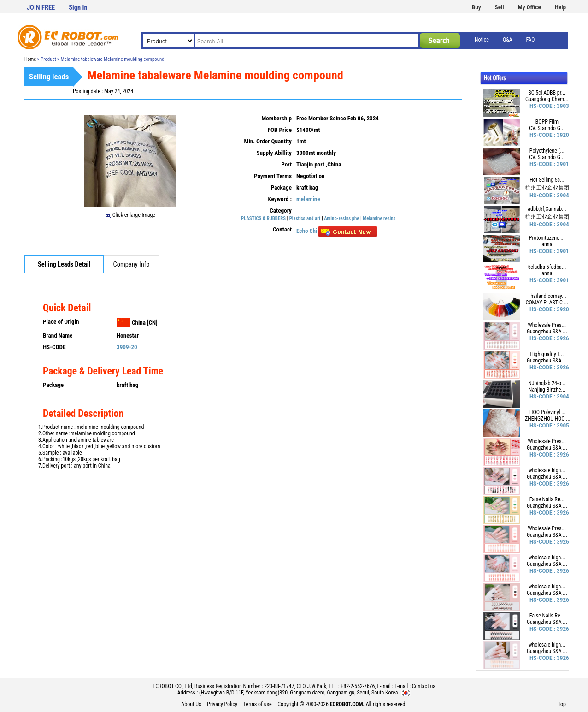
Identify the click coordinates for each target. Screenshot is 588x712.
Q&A (508, 40)
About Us (191, 704)
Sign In (78, 8)
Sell (500, 7)
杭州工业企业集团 (547, 188)
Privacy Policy (222, 704)
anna (547, 244)
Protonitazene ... (547, 238)
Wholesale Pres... (547, 325)
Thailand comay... (547, 296)
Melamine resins (379, 218)
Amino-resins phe (341, 218)
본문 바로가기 (0, 0)
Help (560, 7)
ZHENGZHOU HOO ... (548, 419)
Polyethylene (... (547, 151)
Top (562, 704)
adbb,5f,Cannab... (547, 209)
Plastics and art (305, 218)
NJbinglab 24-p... (547, 383)
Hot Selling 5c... (547, 180)
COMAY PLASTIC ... (547, 303)
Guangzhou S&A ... (547, 332)
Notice (482, 40)
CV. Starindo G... (547, 128)
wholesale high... (547, 470)
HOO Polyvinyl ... (548, 412)
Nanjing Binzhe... (547, 390)
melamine (308, 199)
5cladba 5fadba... (547, 267)
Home (30, 59)
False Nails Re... (547, 499)
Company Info (132, 264)
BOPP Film (547, 122)
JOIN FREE (41, 8)
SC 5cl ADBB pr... (547, 93)
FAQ (531, 40)
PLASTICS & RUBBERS (263, 218)
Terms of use (258, 704)
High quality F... (547, 354)
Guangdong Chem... (547, 99)
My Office (529, 7)
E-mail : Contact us (415, 686)
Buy (476, 7)
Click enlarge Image (130, 215)
